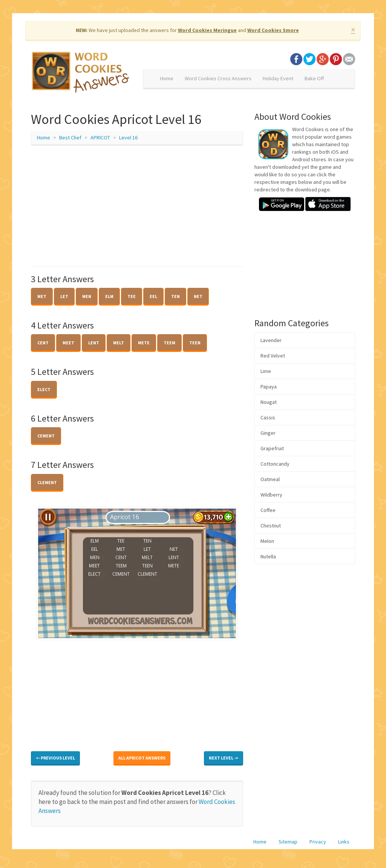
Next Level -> (224, 758)
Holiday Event (278, 78)
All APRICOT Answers (142, 758)
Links (344, 842)
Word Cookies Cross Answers (218, 78)
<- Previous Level (55, 758)
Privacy (318, 842)
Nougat (269, 402)
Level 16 (128, 138)
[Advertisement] (137, 206)
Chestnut (271, 526)
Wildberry (271, 495)
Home (167, 78)
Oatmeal (270, 479)
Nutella (268, 556)
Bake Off (314, 78)
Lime (266, 371)
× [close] (353, 30)
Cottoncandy (275, 464)
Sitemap (288, 842)
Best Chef (70, 138)
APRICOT (100, 138)
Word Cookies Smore (273, 30)
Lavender (271, 340)
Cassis (268, 417)
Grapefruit (272, 448)
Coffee (268, 510)
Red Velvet (273, 356)
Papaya (269, 387)
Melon (267, 541)
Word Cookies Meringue (207, 30)
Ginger (268, 433)
